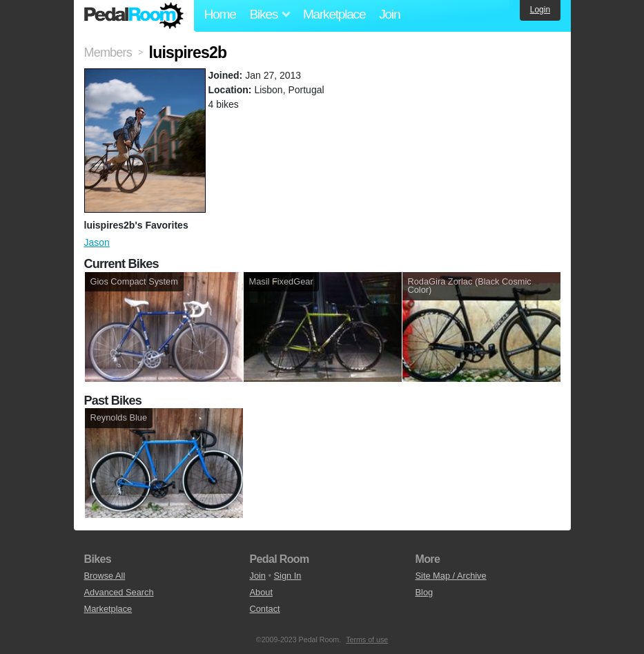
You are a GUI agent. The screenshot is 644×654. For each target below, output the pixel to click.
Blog (425, 592)
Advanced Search (119, 592)
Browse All (105, 576)
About (261, 592)
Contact (265, 609)
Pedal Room (134, 16)
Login (540, 10)
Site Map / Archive (451, 576)
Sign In (288, 576)
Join (389, 14)
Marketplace (334, 14)
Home (220, 14)
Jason (97, 242)
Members (108, 52)
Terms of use (367, 639)
